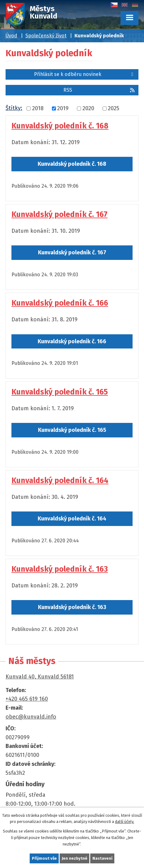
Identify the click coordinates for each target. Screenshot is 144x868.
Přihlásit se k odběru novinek (85, 74)
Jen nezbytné (75, 858)
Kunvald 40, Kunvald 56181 (40, 677)
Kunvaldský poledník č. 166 (60, 303)
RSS (99, 90)
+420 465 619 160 (27, 699)
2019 (63, 108)
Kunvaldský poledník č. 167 (59, 215)
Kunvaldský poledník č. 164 (60, 481)
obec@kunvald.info (31, 717)
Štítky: (14, 108)
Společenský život (46, 36)
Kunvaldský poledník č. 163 (60, 569)
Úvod (11, 36)
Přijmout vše (44, 858)
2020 (88, 108)
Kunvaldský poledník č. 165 (60, 392)
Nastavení (102, 858)
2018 (38, 108)
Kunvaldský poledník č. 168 (60, 126)
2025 (114, 108)
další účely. (125, 822)
